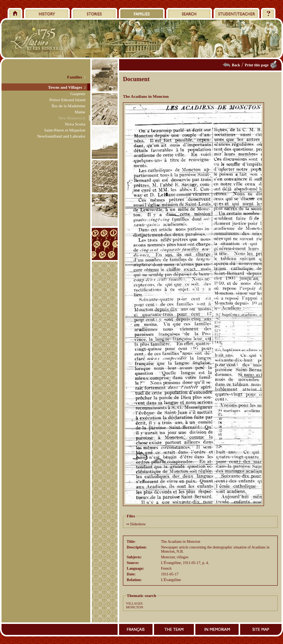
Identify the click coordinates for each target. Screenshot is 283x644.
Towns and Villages (65, 87)
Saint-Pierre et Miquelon (65, 130)
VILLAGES (134, 603)
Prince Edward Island (67, 100)
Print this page (257, 65)
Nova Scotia (75, 124)
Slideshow (138, 524)
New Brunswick (72, 118)
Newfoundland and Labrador (61, 136)
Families (75, 77)
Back (236, 65)
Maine (80, 112)
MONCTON (134, 607)
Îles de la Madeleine (68, 106)
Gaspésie (78, 94)
